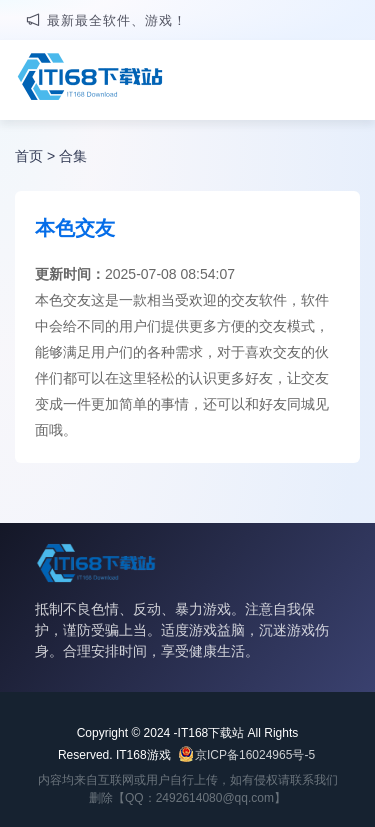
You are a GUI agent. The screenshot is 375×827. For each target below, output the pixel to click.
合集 (73, 156)
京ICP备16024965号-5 (255, 755)
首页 (29, 156)
